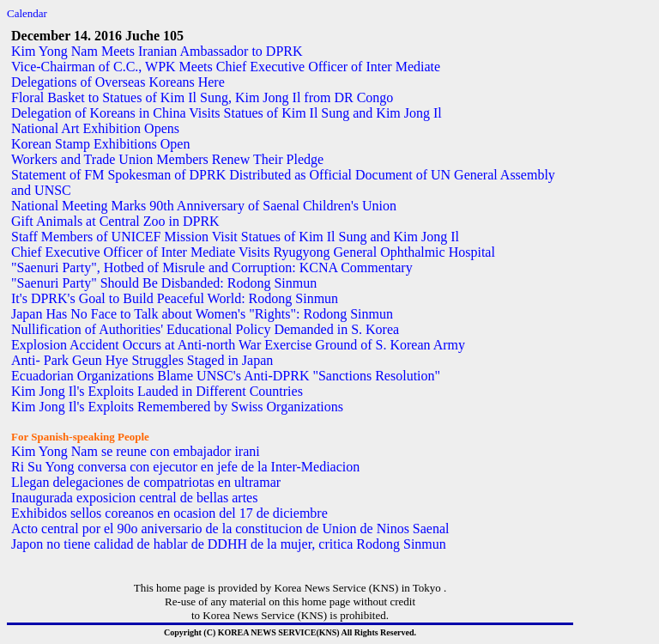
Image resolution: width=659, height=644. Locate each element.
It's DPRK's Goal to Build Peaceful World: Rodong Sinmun (175, 298)
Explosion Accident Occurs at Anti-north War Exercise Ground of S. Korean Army (238, 345)
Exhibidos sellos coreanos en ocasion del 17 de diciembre (169, 513)
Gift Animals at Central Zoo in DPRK (115, 221)
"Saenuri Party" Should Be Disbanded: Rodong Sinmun (164, 283)
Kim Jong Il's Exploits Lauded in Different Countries (157, 391)
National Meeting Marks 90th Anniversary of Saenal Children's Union (204, 206)
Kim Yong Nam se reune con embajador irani (136, 451)
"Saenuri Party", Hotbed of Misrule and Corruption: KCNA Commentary (212, 267)
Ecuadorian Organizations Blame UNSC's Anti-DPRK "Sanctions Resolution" (226, 376)
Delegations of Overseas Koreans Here (118, 82)
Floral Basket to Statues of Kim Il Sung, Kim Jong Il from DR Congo (202, 97)
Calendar (27, 13)
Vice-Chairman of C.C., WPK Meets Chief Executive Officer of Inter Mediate (226, 67)
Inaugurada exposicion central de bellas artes (134, 498)
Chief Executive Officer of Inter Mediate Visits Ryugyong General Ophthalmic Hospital (253, 252)
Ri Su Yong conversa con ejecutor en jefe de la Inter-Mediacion (185, 467)
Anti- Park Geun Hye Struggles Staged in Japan (142, 360)
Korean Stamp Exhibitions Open (100, 144)
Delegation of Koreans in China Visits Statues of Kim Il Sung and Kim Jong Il (227, 113)
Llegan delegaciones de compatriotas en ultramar (146, 482)
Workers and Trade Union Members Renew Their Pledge (167, 159)
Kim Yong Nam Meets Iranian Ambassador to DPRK (157, 51)
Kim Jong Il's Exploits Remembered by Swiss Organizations (177, 407)
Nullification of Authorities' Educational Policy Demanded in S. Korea (205, 329)
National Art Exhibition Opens (95, 128)
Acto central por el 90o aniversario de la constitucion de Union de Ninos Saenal (230, 529)
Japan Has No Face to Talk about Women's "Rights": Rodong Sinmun (202, 314)
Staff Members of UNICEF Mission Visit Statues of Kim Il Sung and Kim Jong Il (235, 237)
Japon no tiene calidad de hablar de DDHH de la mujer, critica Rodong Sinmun (229, 544)
